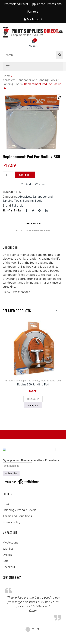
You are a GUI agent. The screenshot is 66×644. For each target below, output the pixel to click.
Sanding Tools (12, 84)
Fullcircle (18, 206)
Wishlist (8, 549)
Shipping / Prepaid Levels (19, 510)
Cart (5, 561)
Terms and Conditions (17, 516)
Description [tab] (33, 223)
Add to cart (25, 175)
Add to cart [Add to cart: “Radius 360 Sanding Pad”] (33, 399)
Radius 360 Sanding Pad (33, 384)
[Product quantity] (8, 175)
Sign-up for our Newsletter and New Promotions (31, 460)
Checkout (9, 567)
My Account (10, 542)
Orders (7, 555)
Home (7, 76)
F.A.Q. (6, 504)
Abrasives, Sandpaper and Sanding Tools (30, 80)
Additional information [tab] (33, 230)
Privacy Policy (11, 522)
